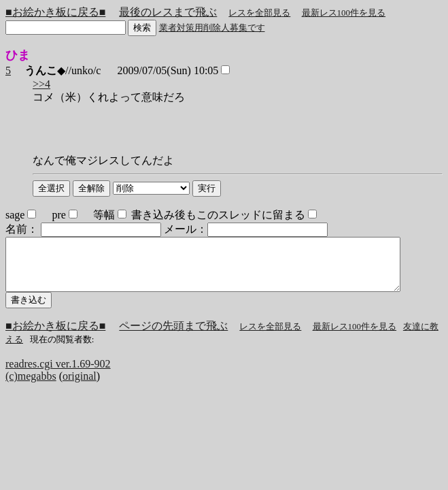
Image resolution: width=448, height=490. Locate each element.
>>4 (41, 84)
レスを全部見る (259, 13)
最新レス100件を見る (344, 13)
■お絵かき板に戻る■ (55, 12)
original (80, 386)
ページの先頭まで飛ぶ (173, 336)
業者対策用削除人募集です (212, 28)
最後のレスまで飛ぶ (168, 12)
